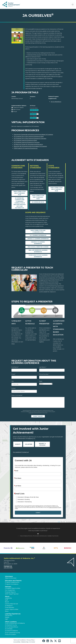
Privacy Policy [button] (30, 640)
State (41, 381)
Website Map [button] (25, 642)
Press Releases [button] (9, 607)
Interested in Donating (24, 499)
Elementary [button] (9, 615)
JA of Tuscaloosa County (12, 633)
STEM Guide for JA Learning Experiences (26, 148)
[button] (44, 641)
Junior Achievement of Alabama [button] (15, 623)
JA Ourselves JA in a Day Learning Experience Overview (30, 138)
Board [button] (7, 602)
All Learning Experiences (38, 235)
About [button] (7, 596)
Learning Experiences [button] (13, 614)
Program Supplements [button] (12, 582)
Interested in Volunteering (25, 502)
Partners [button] (8, 587)
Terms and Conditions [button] (20, 640)
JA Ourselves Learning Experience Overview (27, 142)
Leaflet (59, 522)
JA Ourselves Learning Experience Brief (25, 140)
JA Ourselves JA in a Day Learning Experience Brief (29, 136)
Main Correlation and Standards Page (20, 193)
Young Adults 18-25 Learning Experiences (38, 256)
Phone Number (44, 374)
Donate (18, 444)
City (12, 381)
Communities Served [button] (11, 604)
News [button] (7, 611)
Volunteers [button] (9, 576)
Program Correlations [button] (12, 584)
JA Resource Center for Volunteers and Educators (28, 144)
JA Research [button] (9, 606)
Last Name (43, 367)
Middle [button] (7, 617)
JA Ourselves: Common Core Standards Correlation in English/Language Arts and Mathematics (20, 203)
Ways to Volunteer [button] (11, 578)
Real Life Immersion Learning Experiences (38, 251)
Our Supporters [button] (10, 590)
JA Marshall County (11, 625)
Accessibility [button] (17, 642)
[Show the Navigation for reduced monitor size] (73, 5)
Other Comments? (17, 395)
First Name (15, 367)
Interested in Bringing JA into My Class (28, 497)
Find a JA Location (10, 634)
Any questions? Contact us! (21, 452)
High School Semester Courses (38, 247)
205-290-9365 (8, 568)
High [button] (6, 619)
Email (13, 374)
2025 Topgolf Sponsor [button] (12, 594)
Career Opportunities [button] (12, 609)
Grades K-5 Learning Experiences (38, 239)
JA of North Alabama (11, 631)
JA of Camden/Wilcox (12, 627)
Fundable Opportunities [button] (13, 588)
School (13, 388)
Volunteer (29, 444)
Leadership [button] (8, 598)
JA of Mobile (9, 629)
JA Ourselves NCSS (38, 202)
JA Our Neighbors (56, 102)
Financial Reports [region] (10, 592)
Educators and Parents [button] (13, 581)
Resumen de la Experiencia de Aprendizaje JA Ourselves (30, 146)
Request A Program (42, 444)
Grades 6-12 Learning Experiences (38, 243)
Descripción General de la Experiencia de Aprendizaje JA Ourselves (33, 134)
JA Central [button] (32, 642)
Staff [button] (6, 600)
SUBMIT (38, 513)
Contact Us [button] (8, 566)
